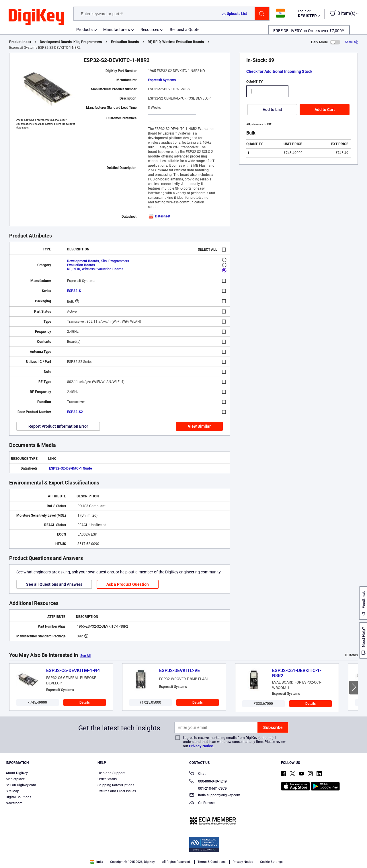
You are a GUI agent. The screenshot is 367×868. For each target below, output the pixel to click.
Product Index (20, 42)
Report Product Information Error (58, 426)
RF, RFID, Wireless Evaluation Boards (176, 42)
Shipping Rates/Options (116, 785)
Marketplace (15, 779)
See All (85, 656)
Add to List (272, 110)
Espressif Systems (162, 80)
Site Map (12, 791)
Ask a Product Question (128, 584)
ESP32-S (74, 291)
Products (84, 30)
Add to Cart (325, 110)
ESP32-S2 (75, 412)
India (97, 862)
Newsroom (14, 803)
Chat (197, 774)
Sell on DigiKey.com (21, 785)
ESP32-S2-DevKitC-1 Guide (70, 468)
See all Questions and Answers (54, 584)
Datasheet (159, 216)
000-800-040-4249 (208, 782)
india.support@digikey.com (215, 796)
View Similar (199, 426)
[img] (36, 17)
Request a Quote (185, 30)
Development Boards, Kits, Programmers (71, 42)
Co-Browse (202, 803)
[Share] (351, 42)
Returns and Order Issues (117, 791)
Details (85, 702)
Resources (150, 30)
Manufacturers (117, 30)
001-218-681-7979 (208, 789)
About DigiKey (17, 773)
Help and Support (111, 773)
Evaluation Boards (125, 42)
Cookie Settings (271, 862)
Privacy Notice (201, 746)
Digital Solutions (18, 797)
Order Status (107, 779)
